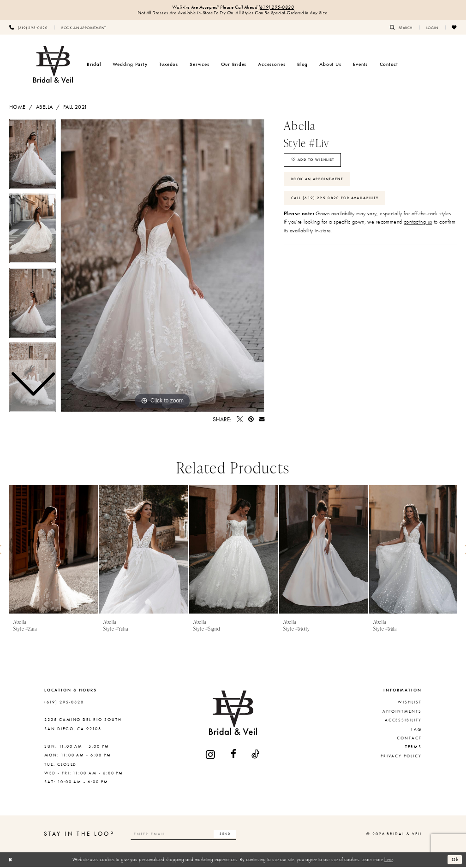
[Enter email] (188, 835)
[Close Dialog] (11, 861)
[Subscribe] (233, 835)
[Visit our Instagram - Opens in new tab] (211, 755)
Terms (413, 748)
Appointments (402, 712)
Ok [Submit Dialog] (454, 860)
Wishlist (410, 703)
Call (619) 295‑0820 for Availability (340, 203)
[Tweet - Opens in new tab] (240, 420)
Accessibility (403, 721)
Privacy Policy (401, 757)
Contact (409, 739)
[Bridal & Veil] (53, 65)
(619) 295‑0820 (276, 8)
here (388, 860)
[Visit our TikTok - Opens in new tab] (256, 755)
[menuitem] (28, 28)
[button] (432, 28)
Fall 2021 (75, 108)
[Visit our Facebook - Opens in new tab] (234, 755)
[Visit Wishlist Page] (454, 28)
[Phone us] (28, 28)
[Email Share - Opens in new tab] (262, 420)
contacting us (418, 228)
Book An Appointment (321, 183)
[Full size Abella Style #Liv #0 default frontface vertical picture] (162, 266)
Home (18, 108)
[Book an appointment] (84, 28)
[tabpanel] (162, 266)
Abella (45, 108)
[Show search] (401, 28)
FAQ (416, 730)
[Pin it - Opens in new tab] (251, 420)
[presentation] (54, 551)
